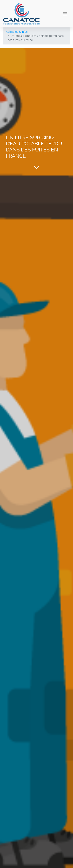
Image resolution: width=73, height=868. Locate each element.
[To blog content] (36, 167)
